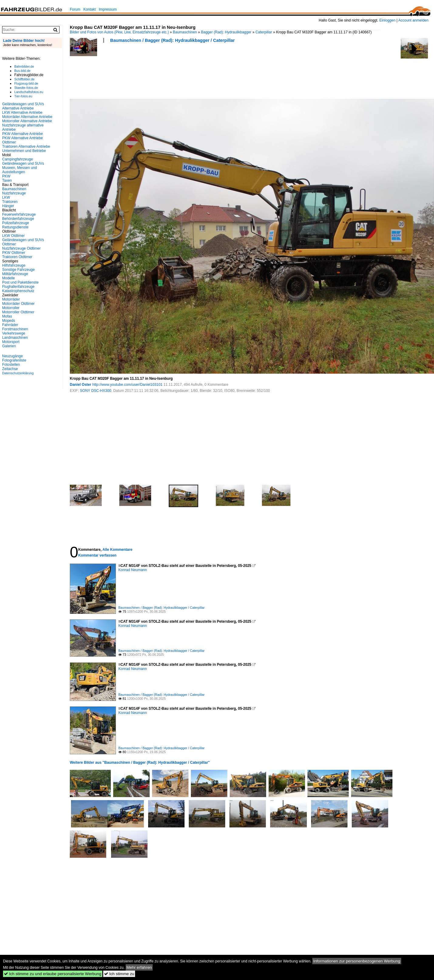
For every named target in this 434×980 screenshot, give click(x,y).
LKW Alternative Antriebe (22, 113)
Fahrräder (10, 325)
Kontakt (90, 9)
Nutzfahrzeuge (14, 193)
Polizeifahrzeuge (16, 223)
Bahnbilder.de (24, 66)
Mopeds (9, 321)
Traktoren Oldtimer (17, 257)
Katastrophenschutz (18, 291)
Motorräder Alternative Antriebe (27, 117)
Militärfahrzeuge (15, 274)
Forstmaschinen (15, 329)
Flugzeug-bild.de (26, 83)
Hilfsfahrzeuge (14, 265)
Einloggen (387, 20)
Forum (75, 9)
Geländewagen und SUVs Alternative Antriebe (23, 106)
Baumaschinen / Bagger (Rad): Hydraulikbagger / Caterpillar (172, 40)
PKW (6, 176)
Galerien (9, 346)
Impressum (108, 9)
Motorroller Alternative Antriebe (27, 121)
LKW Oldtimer (14, 236)
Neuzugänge (12, 356)
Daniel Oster (81, 385)
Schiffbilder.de (24, 79)
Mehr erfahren (139, 967)
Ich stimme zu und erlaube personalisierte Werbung (53, 974)
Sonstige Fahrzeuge (18, 270)
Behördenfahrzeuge (18, 219)
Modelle (8, 278)
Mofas (7, 316)
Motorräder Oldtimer (18, 304)
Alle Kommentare (117, 550)
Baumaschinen (185, 32)
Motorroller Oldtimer (18, 312)
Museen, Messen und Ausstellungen (20, 170)
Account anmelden (413, 20)
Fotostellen (11, 365)
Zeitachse (10, 369)
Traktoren (10, 202)
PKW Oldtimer (14, 253)
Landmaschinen (15, 338)
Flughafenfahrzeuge (18, 287)
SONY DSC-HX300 (95, 391)
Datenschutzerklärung (18, 373)
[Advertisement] (180, 73)
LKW (6, 197)
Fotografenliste (14, 360)
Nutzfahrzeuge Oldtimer (21, 248)
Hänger (8, 206)
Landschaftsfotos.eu (29, 92)
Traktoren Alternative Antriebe (26, 146)
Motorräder (11, 299)
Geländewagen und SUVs (23, 163)
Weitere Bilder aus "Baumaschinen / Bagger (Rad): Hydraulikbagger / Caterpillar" (140, 763)
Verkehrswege (14, 333)
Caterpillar (264, 32)
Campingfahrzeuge (17, 159)
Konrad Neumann (133, 570)
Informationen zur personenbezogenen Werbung (357, 961)
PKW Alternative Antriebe (22, 134)
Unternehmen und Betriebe (24, 151)
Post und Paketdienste (20, 282)
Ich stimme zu (119, 974)
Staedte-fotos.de (26, 88)
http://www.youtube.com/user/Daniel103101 (127, 385)
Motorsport (11, 342)
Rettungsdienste (15, 227)
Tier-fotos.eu (23, 96)
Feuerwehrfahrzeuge (19, 214)
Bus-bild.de (22, 71)
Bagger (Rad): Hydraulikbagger (226, 32)
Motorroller (11, 308)
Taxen (7, 180)
